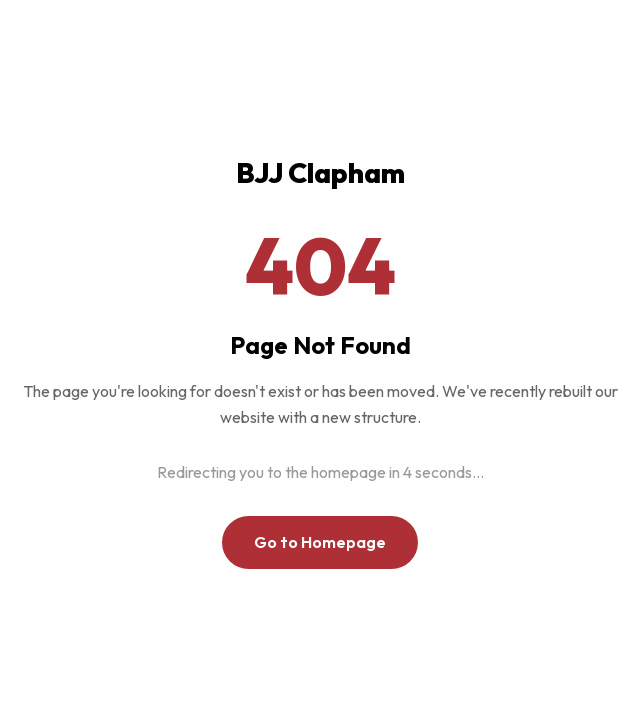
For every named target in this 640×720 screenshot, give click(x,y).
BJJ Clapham (320, 172)
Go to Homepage (320, 542)
